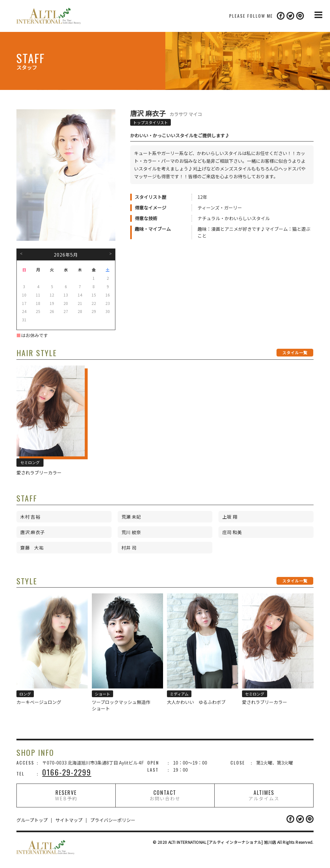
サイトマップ (69, 820)
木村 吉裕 (30, 517)
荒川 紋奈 (131, 532)
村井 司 (129, 548)
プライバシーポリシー (113, 820)
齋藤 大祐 (32, 548)
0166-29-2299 (67, 772)
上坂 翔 (230, 517)
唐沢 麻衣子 (32, 532)
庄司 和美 (232, 532)
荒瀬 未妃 (131, 517)
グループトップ (32, 820)
